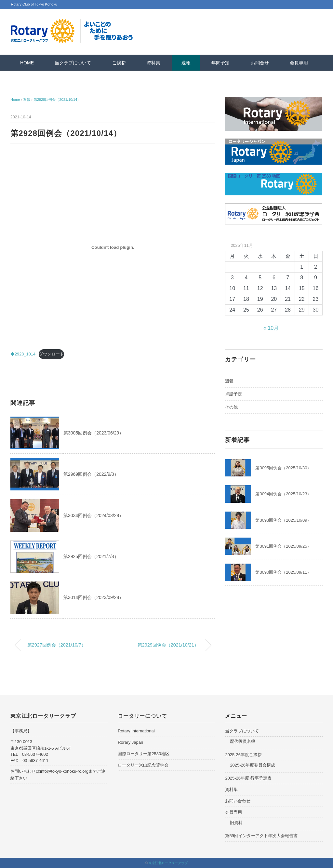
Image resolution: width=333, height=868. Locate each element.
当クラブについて (73, 63)
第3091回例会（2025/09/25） (283, 546)
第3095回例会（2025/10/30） (283, 468)
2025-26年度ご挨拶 (243, 755)
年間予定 (220, 63)
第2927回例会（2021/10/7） (57, 645)
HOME (27, 63)
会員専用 (299, 63)
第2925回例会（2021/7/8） (91, 556)
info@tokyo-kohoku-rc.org (64, 771)
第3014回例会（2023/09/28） (93, 597)
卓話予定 (233, 394)
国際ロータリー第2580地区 (144, 754)
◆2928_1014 (23, 354)
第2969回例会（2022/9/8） (91, 474)
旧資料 (236, 823)
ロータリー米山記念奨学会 (143, 765)
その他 (231, 407)
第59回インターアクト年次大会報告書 (261, 836)
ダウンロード (51, 354)
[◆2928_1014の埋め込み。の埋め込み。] (113, 247)
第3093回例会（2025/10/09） (283, 520)
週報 (186, 63)
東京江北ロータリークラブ (168, 863)
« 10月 (271, 328)
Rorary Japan (130, 742)
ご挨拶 (119, 63)
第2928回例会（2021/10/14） (57, 100)
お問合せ (260, 63)
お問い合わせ (238, 801)
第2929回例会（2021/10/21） (168, 645)
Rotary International (136, 731)
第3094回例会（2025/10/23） (283, 494)
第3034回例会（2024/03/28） (93, 515)
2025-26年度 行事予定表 (248, 778)
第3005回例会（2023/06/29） (93, 433)
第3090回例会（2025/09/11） (283, 572)
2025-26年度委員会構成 (253, 765)
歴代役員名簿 (243, 741)
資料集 (153, 63)
